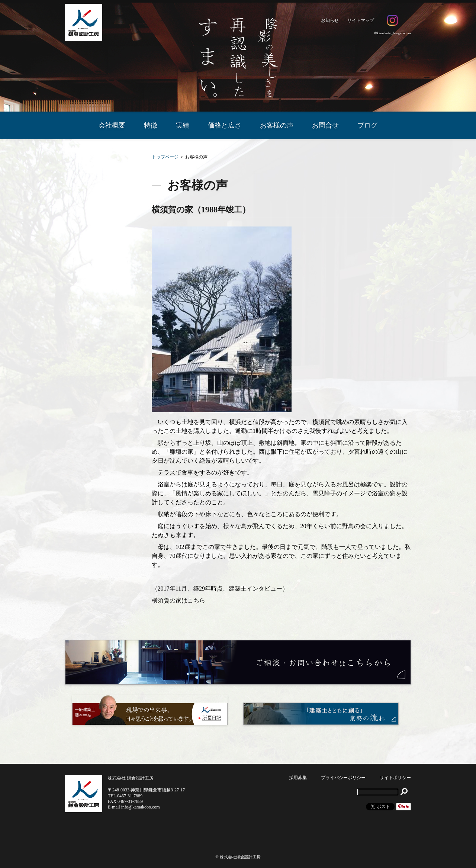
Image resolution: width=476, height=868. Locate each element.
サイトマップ (361, 20)
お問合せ (325, 125)
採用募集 (298, 778)
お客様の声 (277, 125)
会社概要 (112, 125)
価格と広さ (225, 125)
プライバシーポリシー (343, 778)
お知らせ (330, 20)
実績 (183, 125)
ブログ (367, 125)
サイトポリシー (395, 778)
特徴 (151, 125)
